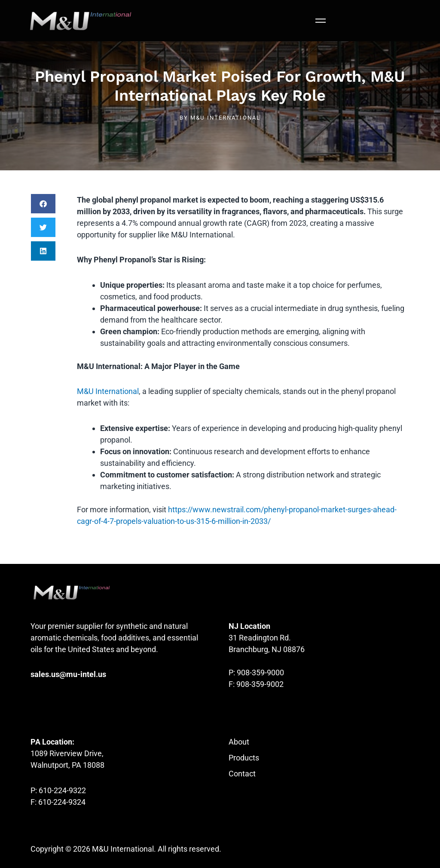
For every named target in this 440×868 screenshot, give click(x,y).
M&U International (108, 391)
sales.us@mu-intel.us (68, 674)
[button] (43, 204)
